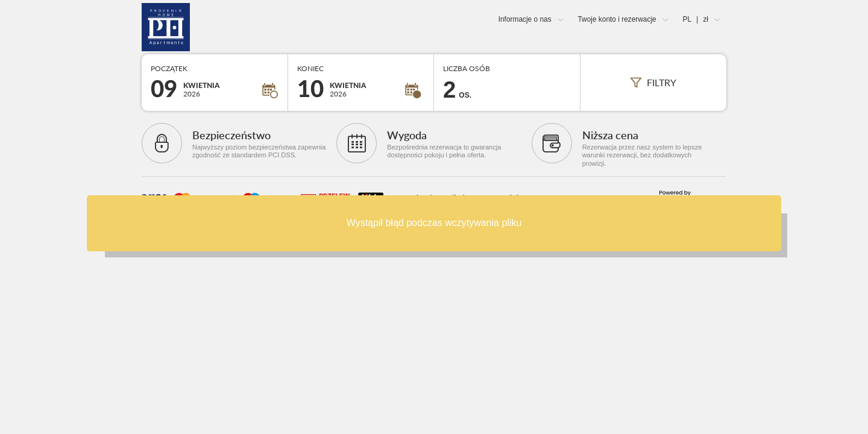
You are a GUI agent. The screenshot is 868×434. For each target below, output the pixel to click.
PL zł (696, 19)
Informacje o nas (525, 19)
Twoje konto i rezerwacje (617, 19)
